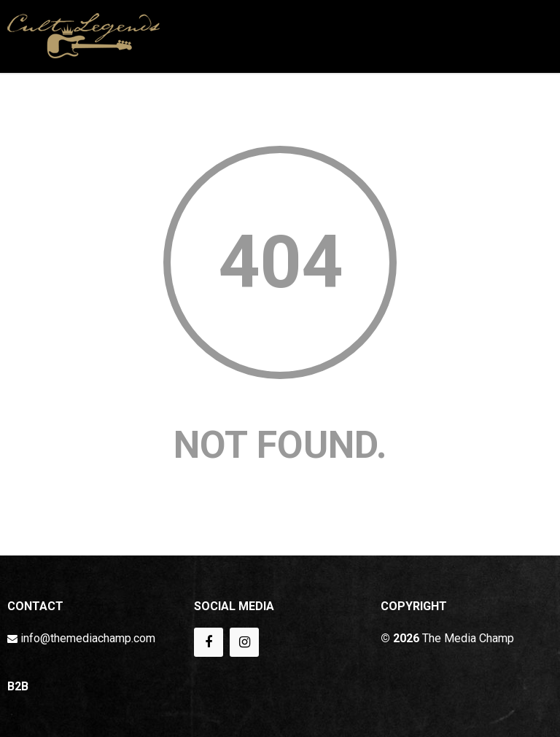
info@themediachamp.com (88, 638)
